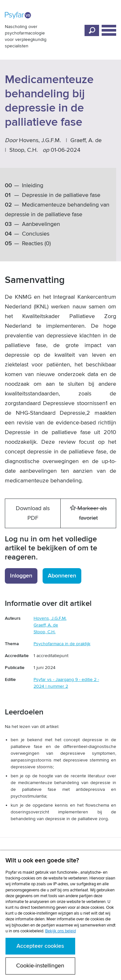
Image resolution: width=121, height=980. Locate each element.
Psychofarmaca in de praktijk (62, 644)
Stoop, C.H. (24, 150)
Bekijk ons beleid (60, 931)
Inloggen (21, 576)
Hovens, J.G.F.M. (40, 140)
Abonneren (62, 576)
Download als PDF (33, 513)
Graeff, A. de (86, 140)
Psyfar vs (18, 15)
